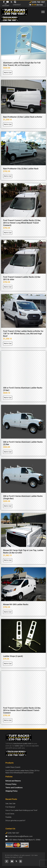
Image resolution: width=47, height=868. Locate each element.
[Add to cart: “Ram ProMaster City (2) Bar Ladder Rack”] (8, 176)
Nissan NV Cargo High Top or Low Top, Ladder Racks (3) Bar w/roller (23, 551)
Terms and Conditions (14, 788)
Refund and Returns (13, 781)
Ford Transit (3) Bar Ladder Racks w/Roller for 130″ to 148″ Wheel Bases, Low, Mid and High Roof (23, 334)
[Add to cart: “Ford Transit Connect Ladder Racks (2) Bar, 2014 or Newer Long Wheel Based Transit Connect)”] (8, 233)
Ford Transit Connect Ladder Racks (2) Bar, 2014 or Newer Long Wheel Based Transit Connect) (22, 223)
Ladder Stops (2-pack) (13, 656)
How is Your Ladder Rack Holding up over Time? (21, 810)
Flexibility (8, 817)
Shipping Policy (11, 791)
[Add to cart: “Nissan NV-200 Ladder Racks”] (8, 612)
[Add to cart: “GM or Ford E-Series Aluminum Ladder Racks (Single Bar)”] (8, 506)
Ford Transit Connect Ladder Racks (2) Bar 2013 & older (22, 278)
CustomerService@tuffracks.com (19, 836)
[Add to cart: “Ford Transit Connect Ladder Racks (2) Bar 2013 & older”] (8, 287)
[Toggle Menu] (43, 12)
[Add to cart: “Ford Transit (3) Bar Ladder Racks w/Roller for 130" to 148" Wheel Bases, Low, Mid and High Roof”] (8, 344)
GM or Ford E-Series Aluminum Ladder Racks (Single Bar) (23, 497)
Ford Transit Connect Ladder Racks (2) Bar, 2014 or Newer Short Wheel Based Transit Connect (22, 710)
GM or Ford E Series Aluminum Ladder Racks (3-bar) (23, 389)
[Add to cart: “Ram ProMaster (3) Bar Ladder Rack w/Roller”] (8, 124)
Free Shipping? (10, 807)
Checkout (17, 5)
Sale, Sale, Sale (10, 804)
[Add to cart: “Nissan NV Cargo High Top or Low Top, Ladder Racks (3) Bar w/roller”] (8, 560)
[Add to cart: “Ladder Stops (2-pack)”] (8, 664)
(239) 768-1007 (37, 2)
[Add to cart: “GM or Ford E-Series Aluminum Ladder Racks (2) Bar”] (8, 452)
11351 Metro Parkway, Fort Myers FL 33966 (23, 840)
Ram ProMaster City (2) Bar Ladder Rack (21, 169)
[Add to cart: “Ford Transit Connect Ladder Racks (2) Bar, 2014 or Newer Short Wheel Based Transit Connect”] (8, 720)
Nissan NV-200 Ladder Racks (16, 604)
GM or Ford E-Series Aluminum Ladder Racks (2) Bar (23, 443)
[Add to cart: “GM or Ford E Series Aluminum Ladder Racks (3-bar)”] (8, 398)
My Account (6, 5)
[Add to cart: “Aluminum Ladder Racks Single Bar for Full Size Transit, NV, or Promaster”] (8, 73)
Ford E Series (10, 814)
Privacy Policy (11, 784)
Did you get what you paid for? (15, 821)
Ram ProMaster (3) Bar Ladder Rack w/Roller (23, 117)
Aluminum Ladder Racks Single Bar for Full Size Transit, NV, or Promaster (22, 64)
